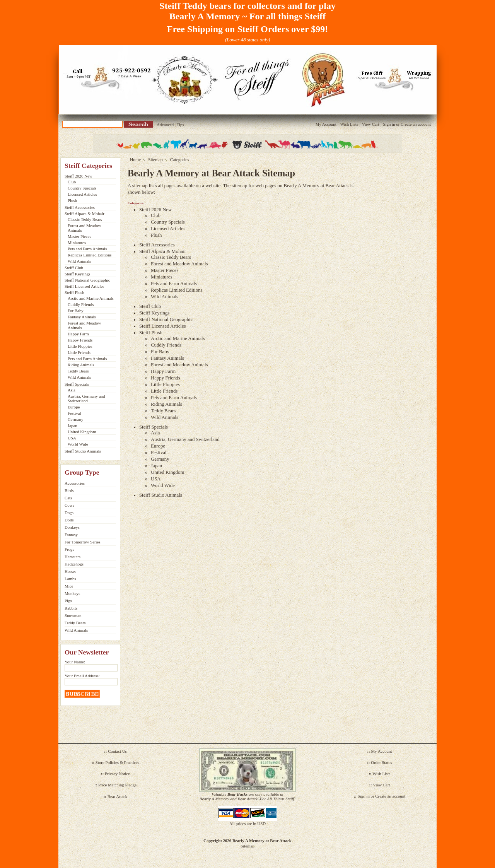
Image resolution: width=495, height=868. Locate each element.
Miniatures (77, 243)
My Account (326, 124)
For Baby (76, 311)
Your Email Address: (82, 676)
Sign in (389, 124)
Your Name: (75, 662)
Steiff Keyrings (78, 274)
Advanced (165, 125)
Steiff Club (74, 268)
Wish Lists (349, 124)
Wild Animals (79, 261)
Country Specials (82, 188)
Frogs (69, 549)
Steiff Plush (74, 292)
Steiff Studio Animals (83, 451)
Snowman (73, 615)
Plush (72, 200)
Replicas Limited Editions (90, 255)
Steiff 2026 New (79, 176)
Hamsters (73, 557)
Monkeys (72, 593)
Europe (74, 407)
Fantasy (71, 535)
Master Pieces (79, 236)
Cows (69, 505)
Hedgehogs (74, 564)
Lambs (70, 579)
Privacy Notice (117, 774)
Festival (74, 413)
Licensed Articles (82, 194)
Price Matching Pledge (117, 785)
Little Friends (79, 352)
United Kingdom (82, 432)
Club (72, 182)
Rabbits (71, 608)
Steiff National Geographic (87, 280)
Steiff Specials (77, 384)
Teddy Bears (78, 371)
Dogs (69, 513)
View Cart (370, 124)
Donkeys (72, 527)
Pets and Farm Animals (87, 249)
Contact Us (117, 751)
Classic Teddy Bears (85, 219)
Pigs (68, 601)
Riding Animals (81, 365)
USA (72, 438)
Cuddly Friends (81, 304)
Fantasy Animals (82, 317)
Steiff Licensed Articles (84, 286)
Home (135, 160)
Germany (75, 419)
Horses (70, 571)
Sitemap (155, 160)
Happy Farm (78, 334)
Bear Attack (118, 796)
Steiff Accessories (80, 207)
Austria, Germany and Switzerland (86, 398)
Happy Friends (80, 340)
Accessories (75, 483)
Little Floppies (80, 346)
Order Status (381, 762)
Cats (68, 498)
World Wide (78, 444)
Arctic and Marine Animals (91, 298)
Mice (69, 586)
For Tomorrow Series (83, 542)
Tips (180, 125)
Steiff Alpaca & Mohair (84, 214)
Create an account (416, 124)
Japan (73, 425)
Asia (72, 390)
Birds (69, 490)
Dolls (69, 520)
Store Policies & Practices (117, 762)
